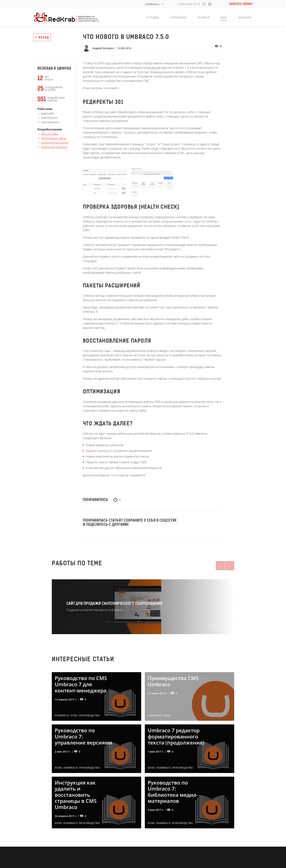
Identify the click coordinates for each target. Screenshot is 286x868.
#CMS (74, 715)
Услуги (202, 17)
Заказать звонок (241, 4)
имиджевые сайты (54, 138)
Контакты (245, 17)
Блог (224, 17)
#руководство (89, 715)
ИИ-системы (50, 134)
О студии (153, 17)
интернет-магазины (55, 143)
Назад (44, 38)
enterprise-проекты (54, 147)
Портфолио (178, 17)
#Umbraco (62, 715)
